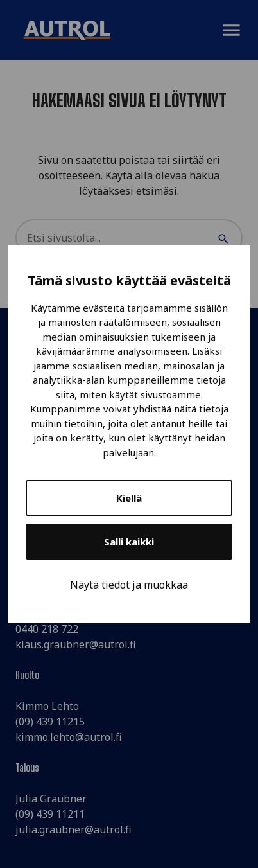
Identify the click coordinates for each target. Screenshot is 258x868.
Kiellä (129, 498)
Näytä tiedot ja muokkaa (129, 585)
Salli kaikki (129, 542)
